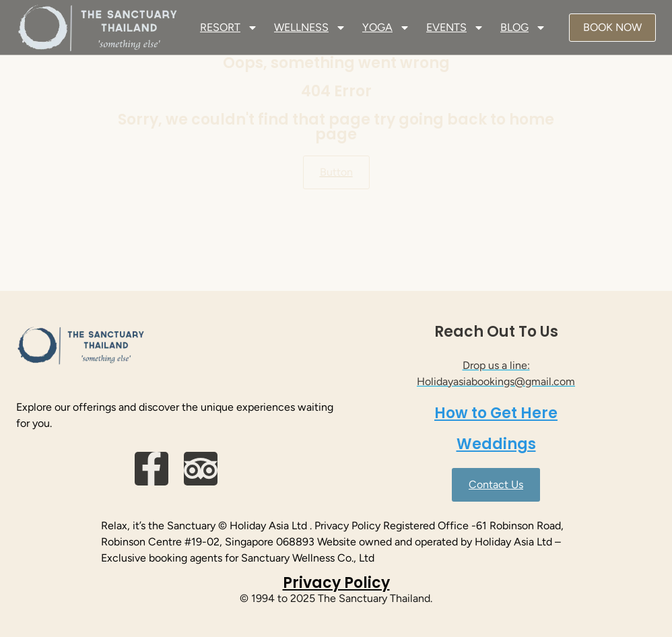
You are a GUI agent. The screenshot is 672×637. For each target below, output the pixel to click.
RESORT (229, 28)
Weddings (496, 444)
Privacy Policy (336, 583)
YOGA (386, 28)
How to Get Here (496, 413)
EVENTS (455, 28)
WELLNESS (310, 28)
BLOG (523, 28)
